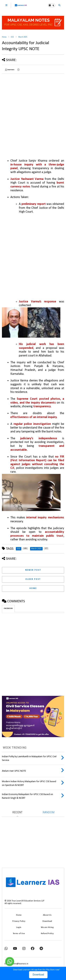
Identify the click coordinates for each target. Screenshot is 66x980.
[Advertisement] (33, 109)
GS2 (12, 37)
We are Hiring (47, 927)
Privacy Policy (19, 921)
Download (38, 975)
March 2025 (23, 37)
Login (19, 927)
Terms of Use (19, 934)
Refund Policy (47, 934)
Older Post (33, 579)
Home (4, 37)
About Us (47, 915)
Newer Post (33, 570)
